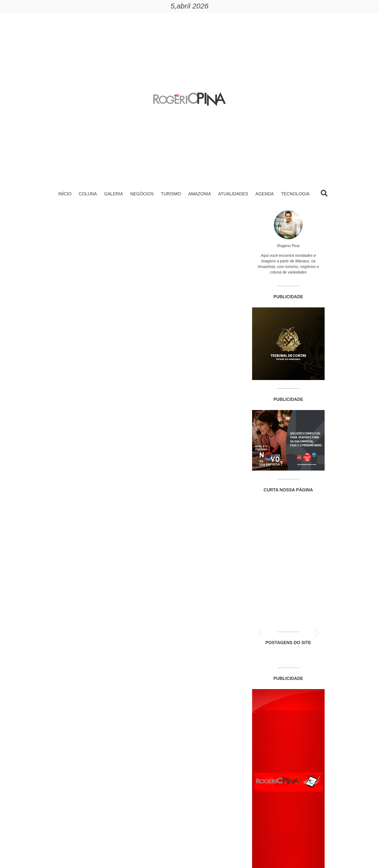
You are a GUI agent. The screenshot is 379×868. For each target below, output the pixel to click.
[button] (260, 632)
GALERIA (114, 194)
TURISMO (171, 194)
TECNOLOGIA (295, 194)
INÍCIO (65, 194)
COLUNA (88, 194)
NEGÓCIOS (142, 194)
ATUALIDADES (233, 194)
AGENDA (264, 194)
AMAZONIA (200, 194)
